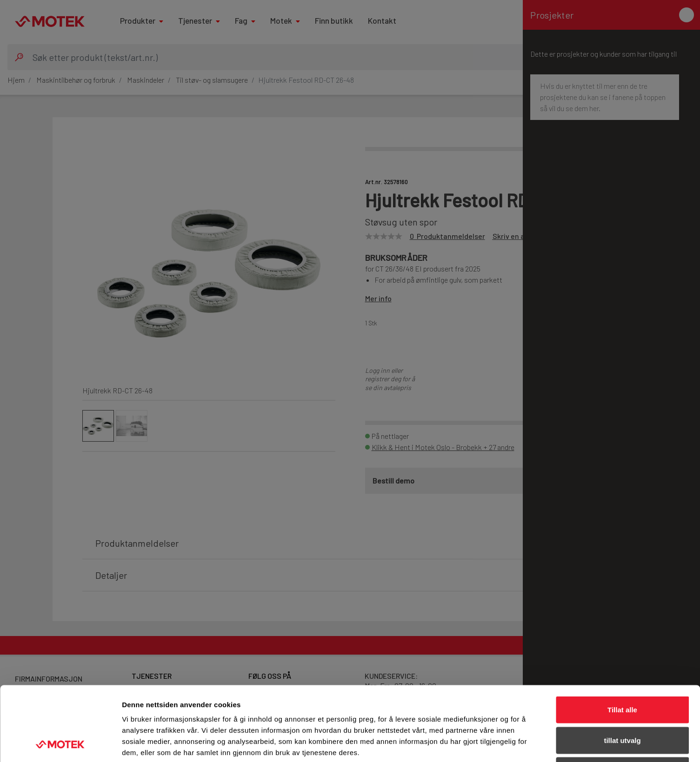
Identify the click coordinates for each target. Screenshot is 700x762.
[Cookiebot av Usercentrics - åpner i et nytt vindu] (60, 744)
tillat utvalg (622, 671)
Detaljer (495, 744)
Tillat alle (622, 640)
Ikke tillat (622, 701)
